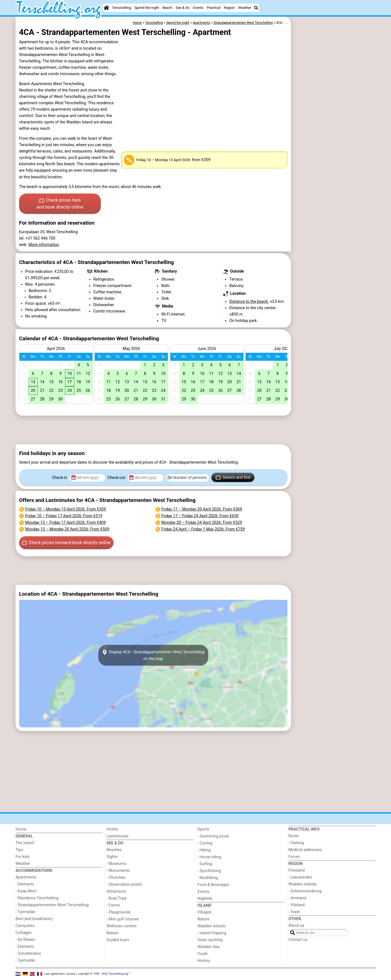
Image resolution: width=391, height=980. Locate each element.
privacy (71, 974)
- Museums (116, 864)
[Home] (106, 8)
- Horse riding (209, 857)
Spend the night (147, 8)
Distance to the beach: (249, 302)
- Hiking (204, 850)
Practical (213, 8)
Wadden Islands (212, 926)
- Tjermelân (25, 912)
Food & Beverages (213, 885)
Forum (294, 857)
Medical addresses (305, 850)
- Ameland (298, 898)
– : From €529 (202, 523)
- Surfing (205, 864)
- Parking (296, 843)
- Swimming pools (213, 836)
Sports (203, 829)
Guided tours (118, 940)
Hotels (112, 829)
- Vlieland (297, 905)
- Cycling (205, 843)
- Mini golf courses (123, 919)
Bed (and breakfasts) (34, 919)
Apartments (26, 877)
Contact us (298, 940)
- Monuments (118, 871)
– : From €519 (64, 516)
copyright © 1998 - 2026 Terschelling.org (103, 974)
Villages (204, 912)
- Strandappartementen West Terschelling (52, 905)
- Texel (294, 912)
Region (229, 8)
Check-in (60, 478)
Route (294, 836)
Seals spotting (210, 940)
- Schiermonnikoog (305, 891)
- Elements (25, 884)
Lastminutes (118, 836)
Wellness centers (122, 926)
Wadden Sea (209, 947)
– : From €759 (203, 529)
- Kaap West (26, 891)
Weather (245, 8)
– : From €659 (200, 516)
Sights (112, 857)
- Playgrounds (119, 912)
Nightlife (205, 899)
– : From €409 (65, 523)
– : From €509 (67, 529)
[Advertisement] (334, 144)
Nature (113, 933)
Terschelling (122, 8)
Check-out (117, 478)
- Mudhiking (208, 878)
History (204, 961)
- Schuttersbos (28, 954)
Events (198, 8)
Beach (167, 8)
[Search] (256, 8)
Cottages (24, 933)
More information (44, 245)
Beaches (114, 850)
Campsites (25, 926)
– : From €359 (65, 509)
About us (296, 926)
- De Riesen (25, 940)
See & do (182, 8)
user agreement (54, 974)
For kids (23, 857)
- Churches (116, 878)
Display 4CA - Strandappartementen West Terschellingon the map (153, 655)
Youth (203, 954)
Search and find (233, 478)
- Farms (113, 905)
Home (21, 829)
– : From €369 (202, 509)
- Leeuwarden (300, 877)
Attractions (116, 891)
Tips (19, 850)
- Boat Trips (117, 898)
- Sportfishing (209, 871)
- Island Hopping (212, 933)
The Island (25, 843)
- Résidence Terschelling (37, 898)
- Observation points (124, 884)
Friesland (297, 870)
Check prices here (60, 204)
